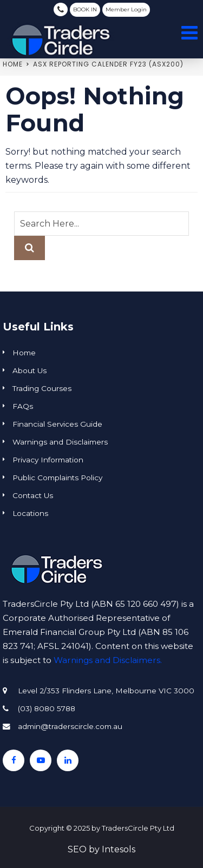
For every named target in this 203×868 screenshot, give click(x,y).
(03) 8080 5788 (61, 9)
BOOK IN (85, 9)
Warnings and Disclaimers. (108, 660)
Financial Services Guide (57, 424)
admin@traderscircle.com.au (70, 726)
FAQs (23, 406)
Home (13, 64)
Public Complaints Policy (57, 478)
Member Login (126, 9)
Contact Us (33, 495)
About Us (30, 370)
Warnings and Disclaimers (60, 442)
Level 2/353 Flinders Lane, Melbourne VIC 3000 (106, 691)
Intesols (119, 849)
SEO (77, 849)
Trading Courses (42, 388)
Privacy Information (48, 460)
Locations (30, 513)
